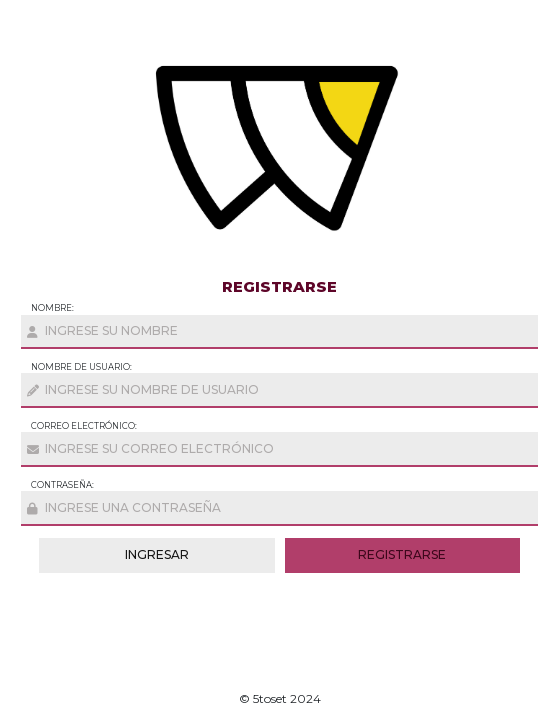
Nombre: (52, 308)
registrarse (402, 554)
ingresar (157, 554)
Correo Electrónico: (84, 426)
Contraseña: (62, 485)
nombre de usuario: (81, 367)
